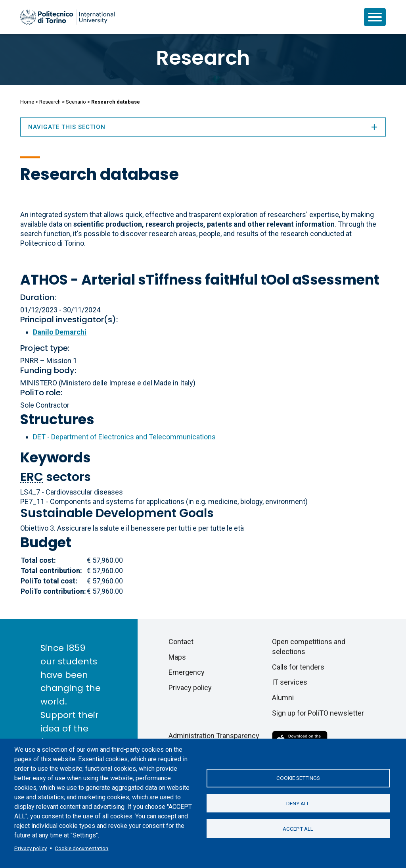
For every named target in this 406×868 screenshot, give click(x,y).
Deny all (298, 803)
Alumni (283, 698)
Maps (177, 657)
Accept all (298, 829)
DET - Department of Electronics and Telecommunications (124, 437)
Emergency (187, 672)
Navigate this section (203, 127)
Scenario (76, 102)
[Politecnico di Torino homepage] (67, 17)
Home (27, 102)
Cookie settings (298, 778)
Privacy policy (31, 848)
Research (203, 58)
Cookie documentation (81, 848)
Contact (181, 642)
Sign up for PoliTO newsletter (318, 713)
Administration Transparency (214, 736)
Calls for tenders (298, 667)
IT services (290, 682)
